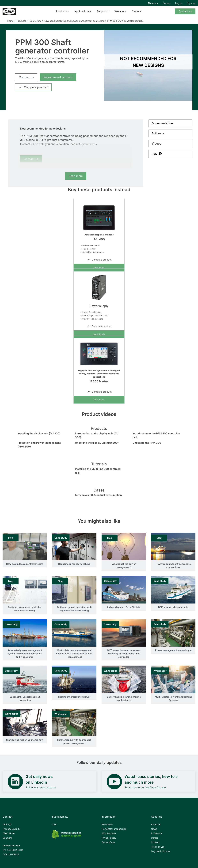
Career (166, 3)
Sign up (191, 3)
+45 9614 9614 (15, 850)
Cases (136, 11)
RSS (158, 154)
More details (99, 267)
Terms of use (108, 842)
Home (10, 21)
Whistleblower (109, 833)
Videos (157, 144)
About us (153, 3)
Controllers (35, 21)
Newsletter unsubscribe (114, 829)
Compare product (33, 87)
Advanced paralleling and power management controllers (74, 21)
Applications (82, 11)
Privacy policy (109, 838)
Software (158, 134)
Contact (155, 842)
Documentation (162, 123)
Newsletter (107, 824)
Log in (179, 3)
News (154, 829)
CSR (54, 824)
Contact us (185, 11)
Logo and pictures (161, 851)
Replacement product (58, 77)
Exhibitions (157, 833)
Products (61, 11)
